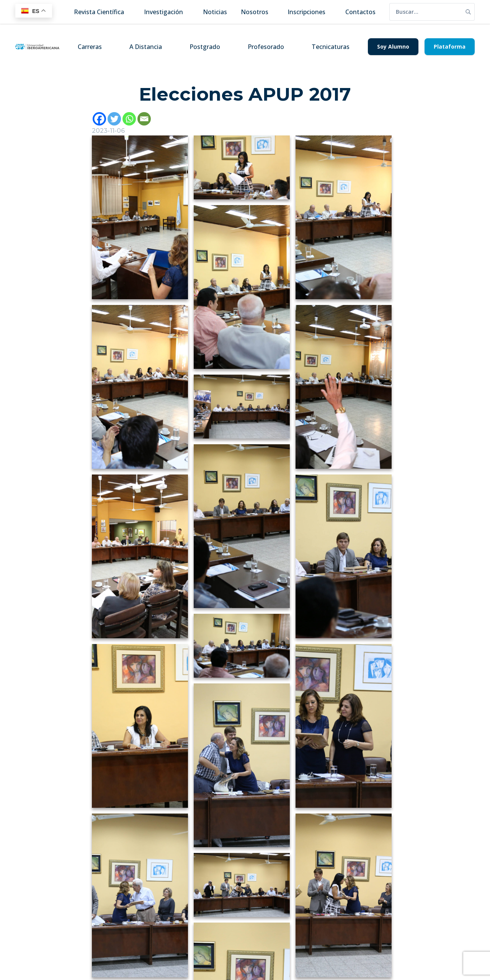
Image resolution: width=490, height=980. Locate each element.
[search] (426, 12)
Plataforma (450, 46)
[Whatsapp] (129, 119)
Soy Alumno (393, 46)
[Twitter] (114, 119)
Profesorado (266, 47)
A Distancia (146, 47)
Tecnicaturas (331, 47)
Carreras (90, 47)
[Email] (144, 119)
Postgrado (205, 47)
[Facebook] (99, 119)
